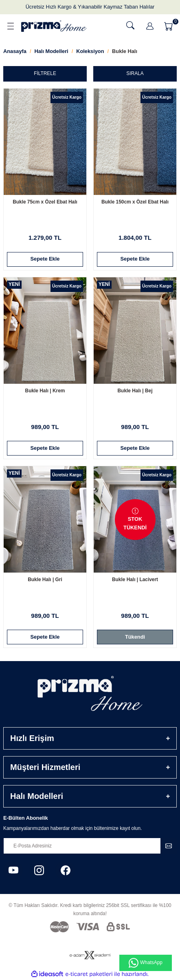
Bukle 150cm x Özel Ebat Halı (135, 202)
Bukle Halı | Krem (45, 391)
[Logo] (54, 26)
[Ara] (130, 25)
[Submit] (169, 846)
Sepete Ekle (45, 259)
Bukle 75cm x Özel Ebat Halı (45, 202)
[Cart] (169, 26)
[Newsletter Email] (90, 846)
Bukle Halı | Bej (135, 391)
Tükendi (135, 637)
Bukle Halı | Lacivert (135, 580)
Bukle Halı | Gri (45, 580)
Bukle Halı (125, 51)
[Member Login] (150, 26)
